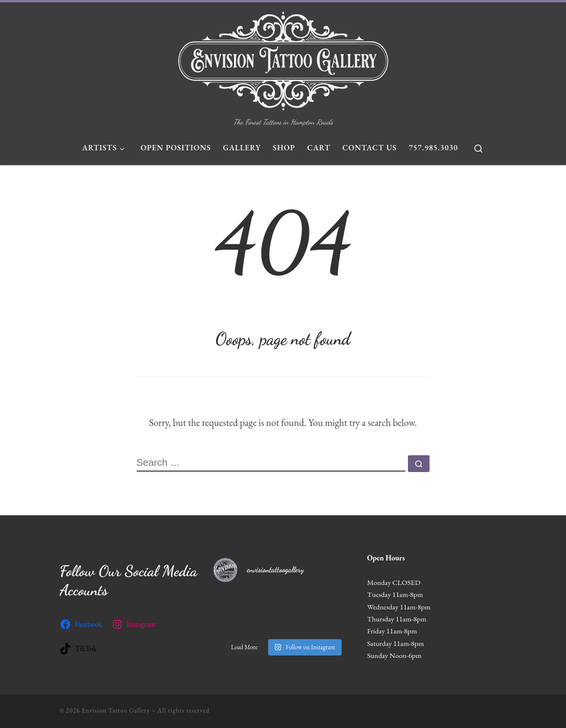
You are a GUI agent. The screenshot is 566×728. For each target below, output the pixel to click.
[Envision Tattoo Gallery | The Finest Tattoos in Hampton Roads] (283, 59)
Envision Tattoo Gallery (116, 710)
